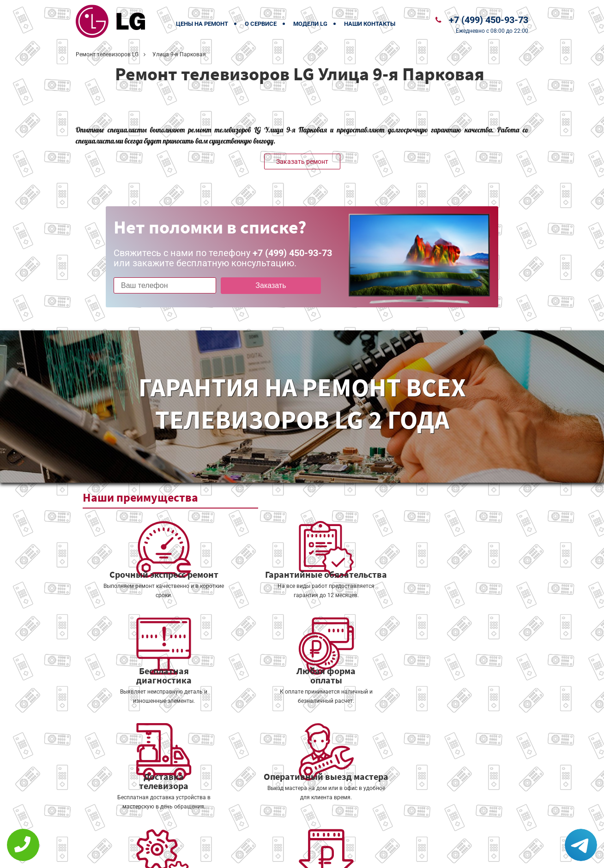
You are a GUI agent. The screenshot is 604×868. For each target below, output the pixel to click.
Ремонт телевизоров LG (107, 54)
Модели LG (310, 24)
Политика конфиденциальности (237, 855)
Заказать (259, 285)
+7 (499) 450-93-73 (489, 20)
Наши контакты (370, 24)
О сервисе (261, 24)
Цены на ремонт (202, 24)
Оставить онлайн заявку (330, 834)
